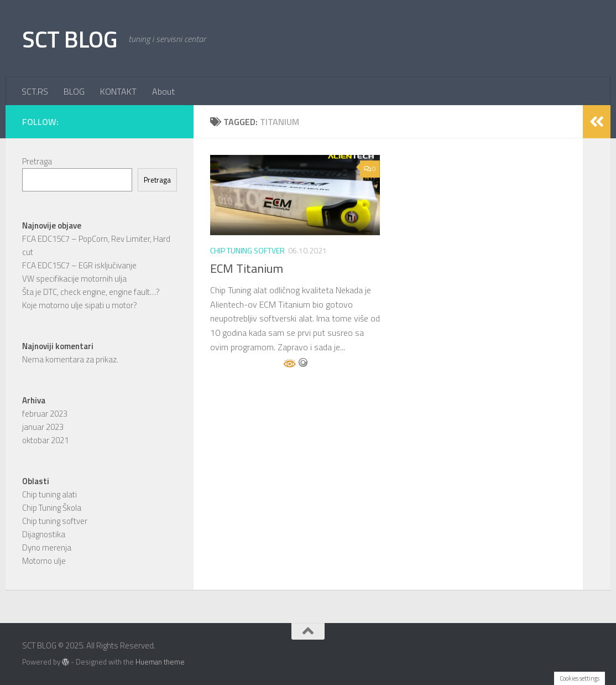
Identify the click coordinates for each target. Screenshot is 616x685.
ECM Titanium (247, 268)
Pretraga (37, 161)
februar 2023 (45, 414)
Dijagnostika (44, 534)
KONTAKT (118, 91)
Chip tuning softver (247, 250)
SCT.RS (35, 91)
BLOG (74, 91)
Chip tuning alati (49, 494)
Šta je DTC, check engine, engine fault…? (91, 292)
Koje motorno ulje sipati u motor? (80, 305)
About (163, 91)
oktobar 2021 (45, 440)
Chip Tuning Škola (52, 508)
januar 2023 (43, 427)
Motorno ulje (44, 561)
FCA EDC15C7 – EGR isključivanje (79, 265)
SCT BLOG (70, 39)
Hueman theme (160, 662)
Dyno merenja (47, 548)
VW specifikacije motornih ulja (74, 279)
